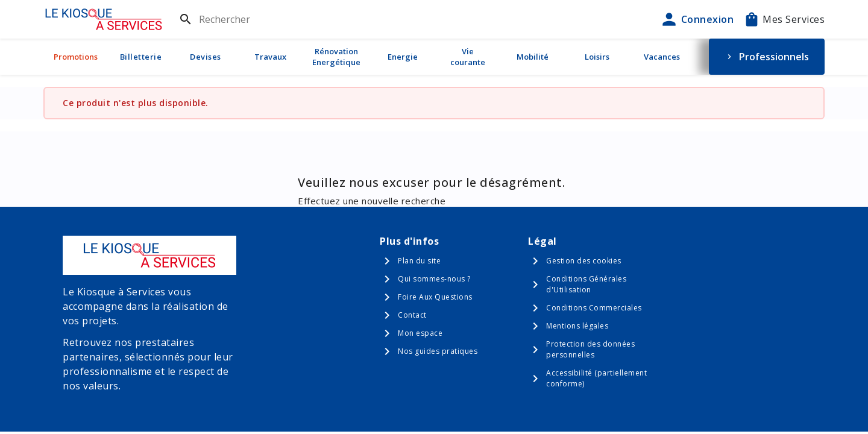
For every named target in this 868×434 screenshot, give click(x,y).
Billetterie (141, 57)
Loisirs (597, 57)
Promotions (76, 57)
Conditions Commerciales (594, 308)
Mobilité (533, 57)
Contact (412, 315)
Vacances (662, 57)
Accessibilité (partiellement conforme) (596, 378)
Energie (403, 57)
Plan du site (419, 261)
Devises (206, 57)
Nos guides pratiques (438, 351)
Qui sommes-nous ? (434, 279)
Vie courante (468, 57)
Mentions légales (577, 326)
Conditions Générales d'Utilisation (586, 284)
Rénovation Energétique (336, 57)
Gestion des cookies (584, 261)
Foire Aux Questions (435, 297)
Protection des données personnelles (590, 349)
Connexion (697, 19)
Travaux (270, 57)
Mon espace (420, 333)
